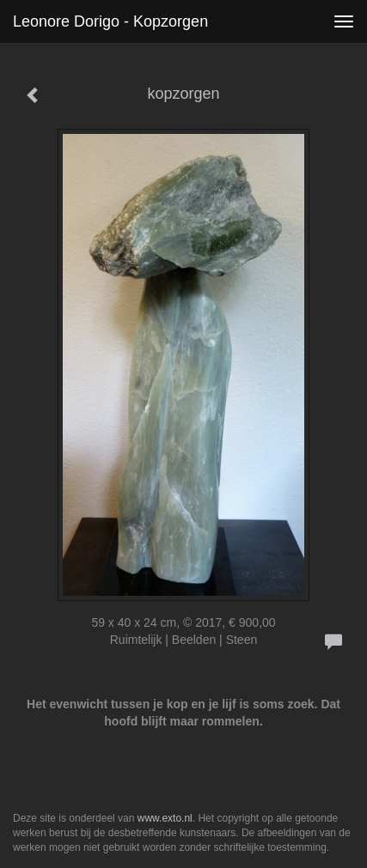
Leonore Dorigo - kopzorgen (110, 21)
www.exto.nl (165, 818)
